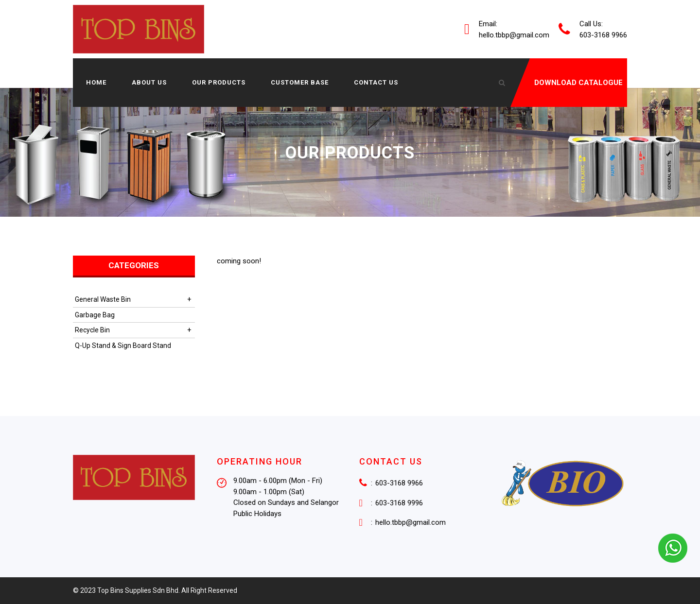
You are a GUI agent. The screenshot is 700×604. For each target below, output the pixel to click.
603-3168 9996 (399, 503)
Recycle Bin (92, 330)
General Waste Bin (103, 299)
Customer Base (300, 82)
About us (149, 82)
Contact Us (376, 82)
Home (96, 82)
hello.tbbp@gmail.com (514, 35)
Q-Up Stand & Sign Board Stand (123, 345)
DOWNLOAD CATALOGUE (578, 83)
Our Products (219, 82)
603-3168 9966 (399, 483)
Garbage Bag (95, 315)
